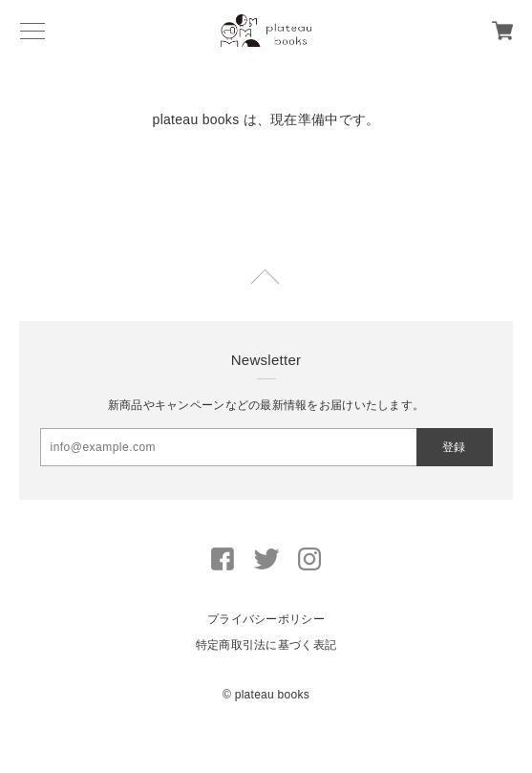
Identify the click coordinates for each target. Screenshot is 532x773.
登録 (454, 447)
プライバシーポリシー (266, 619)
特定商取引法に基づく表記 (266, 645)
